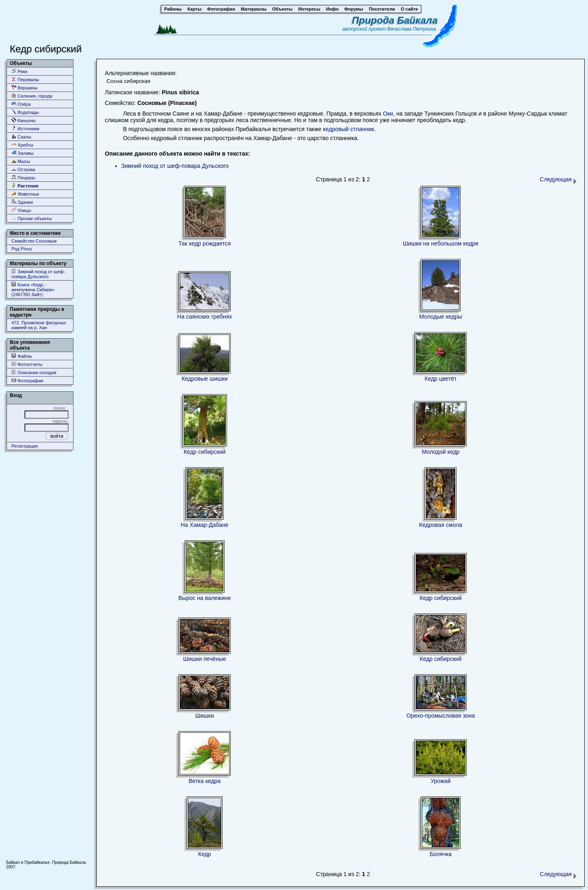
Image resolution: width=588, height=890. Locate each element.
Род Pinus (22, 249)
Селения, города (32, 96)
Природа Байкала (395, 20)
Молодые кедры (441, 317)
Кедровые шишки (205, 379)
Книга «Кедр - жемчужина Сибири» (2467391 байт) (33, 289)
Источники (25, 128)
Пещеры (23, 177)
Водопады (25, 112)
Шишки (205, 716)
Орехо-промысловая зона (441, 716)
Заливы (22, 153)
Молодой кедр (441, 452)
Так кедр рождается (205, 243)
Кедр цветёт (441, 379)
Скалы (21, 137)
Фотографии (27, 380)
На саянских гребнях (205, 317)
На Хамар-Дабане (205, 525)
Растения (25, 186)
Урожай (441, 781)
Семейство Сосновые (34, 241)
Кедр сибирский (205, 452)
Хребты (22, 145)
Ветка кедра (205, 781)
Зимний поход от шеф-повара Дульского (38, 274)
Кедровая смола (441, 525)
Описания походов (34, 372)
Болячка (441, 854)
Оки (388, 114)
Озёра (21, 104)
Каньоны (24, 120)
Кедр (205, 854)
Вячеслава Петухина (412, 29)
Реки (19, 71)
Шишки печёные (204, 659)
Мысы (21, 161)
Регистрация (24, 446)
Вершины (24, 88)
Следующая (558, 179)
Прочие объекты (32, 218)
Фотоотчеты (27, 364)
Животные (25, 194)
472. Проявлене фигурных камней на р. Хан (39, 325)
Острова (23, 169)
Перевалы (25, 79)
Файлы (22, 356)
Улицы (21, 210)
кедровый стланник (349, 129)
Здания (22, 202)
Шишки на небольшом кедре (440, 243)
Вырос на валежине (205, 598)
